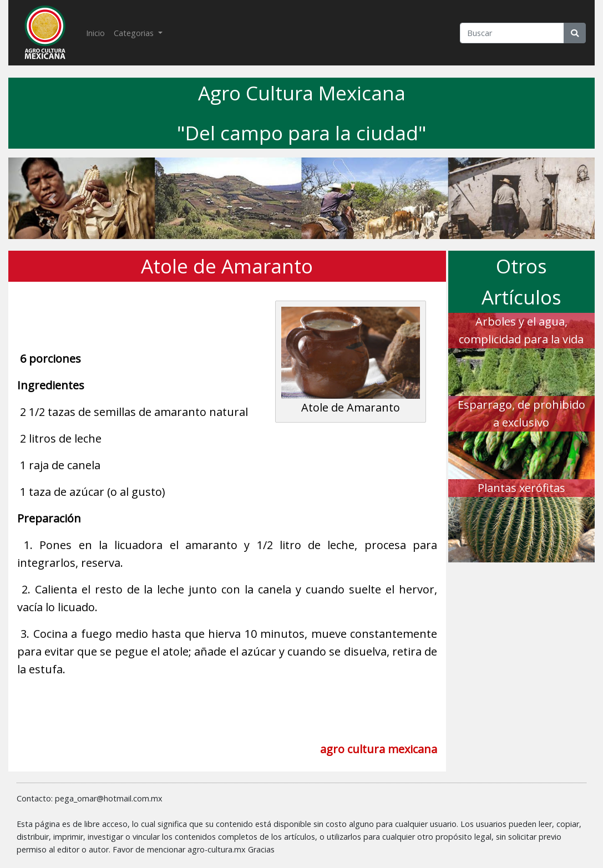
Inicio (98, 32)
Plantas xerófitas (521, 488)
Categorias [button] (135, 33)
